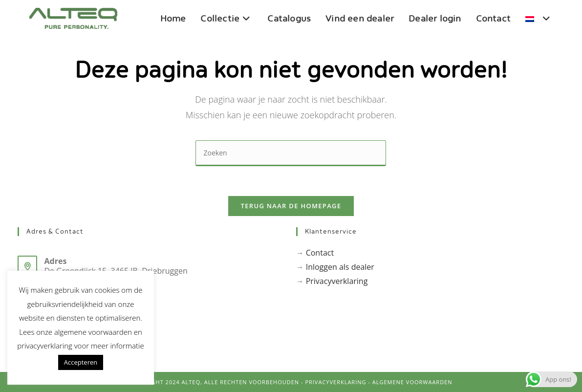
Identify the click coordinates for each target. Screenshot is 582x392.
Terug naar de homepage (291, 206)
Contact (320, 253)
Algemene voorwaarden (412, 382)
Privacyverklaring (337, 281)
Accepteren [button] (81, 362)
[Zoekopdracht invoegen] (291, 153)
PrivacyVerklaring (335, 382)
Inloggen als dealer (340, 267)
